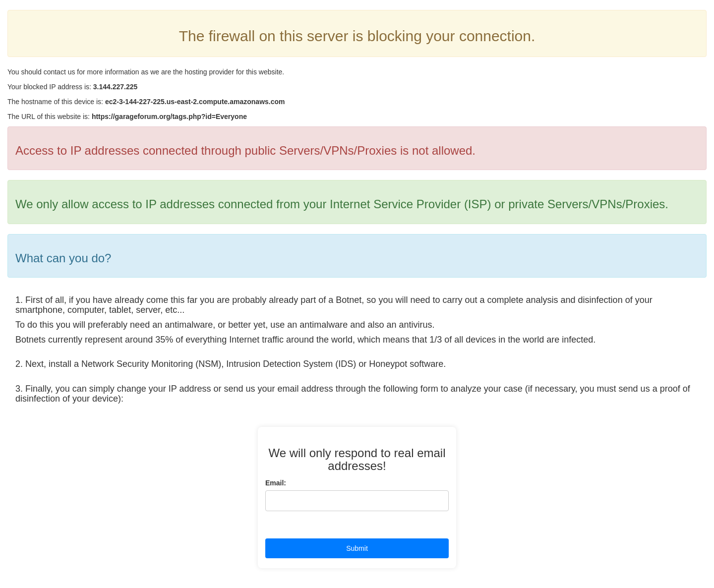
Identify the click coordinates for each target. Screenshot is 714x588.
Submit (357, 548)
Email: (276, 483)
